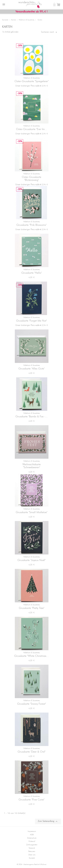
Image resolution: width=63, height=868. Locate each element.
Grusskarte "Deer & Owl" (32, 752)
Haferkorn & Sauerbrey (32, 78)
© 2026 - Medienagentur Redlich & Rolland (31, 864)
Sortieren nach (49, 32)
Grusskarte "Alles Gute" (31, 369)
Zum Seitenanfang (48, 821)
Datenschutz (32, 838)
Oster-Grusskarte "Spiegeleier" (32, 81)
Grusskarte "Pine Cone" (31, 800)
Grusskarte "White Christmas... (31, 656)
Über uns (32, 855)
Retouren (32, 851)
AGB (32, 835)
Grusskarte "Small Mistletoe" (32, 512)
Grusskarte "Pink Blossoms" (31, 225)
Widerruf (32, 841)
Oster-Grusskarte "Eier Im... (32, 129)
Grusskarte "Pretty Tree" (32, 608)
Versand (32, 848)
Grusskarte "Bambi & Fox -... (32, 417)
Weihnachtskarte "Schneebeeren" (31, 466)
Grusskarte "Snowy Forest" (32, 704)
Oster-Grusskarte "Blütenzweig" (31, 179)
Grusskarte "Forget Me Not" (31, 321)
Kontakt (32, 858)
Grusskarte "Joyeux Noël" (31, 560)
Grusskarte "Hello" (32, 273)
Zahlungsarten (32, 845)
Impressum (32, 831)
